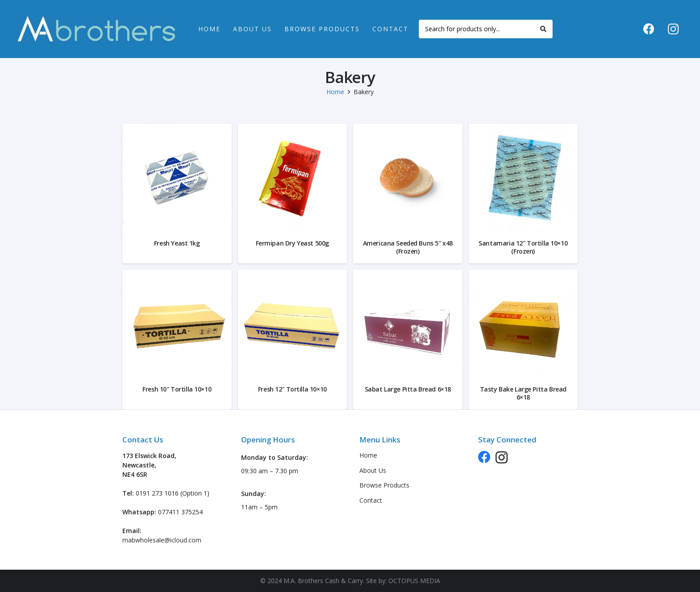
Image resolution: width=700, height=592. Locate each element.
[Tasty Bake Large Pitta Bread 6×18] (523, 324)
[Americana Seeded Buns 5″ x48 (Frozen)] (408, 178)
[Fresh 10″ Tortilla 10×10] (177, 324)
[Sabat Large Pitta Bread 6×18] (408, 324)
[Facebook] (649, 29)
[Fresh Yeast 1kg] (177, 178)
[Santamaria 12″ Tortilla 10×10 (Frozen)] (523, 178)
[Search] (543, 29)
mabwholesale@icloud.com (162, 540)
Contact (371, 500)
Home (335, 92)
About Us (373, 470)
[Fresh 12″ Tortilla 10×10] (293, 324)
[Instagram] (673, 29)
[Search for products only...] (486, 29)
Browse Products (384, 485)
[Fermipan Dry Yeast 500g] (293, 178)
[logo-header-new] (96, 29)
